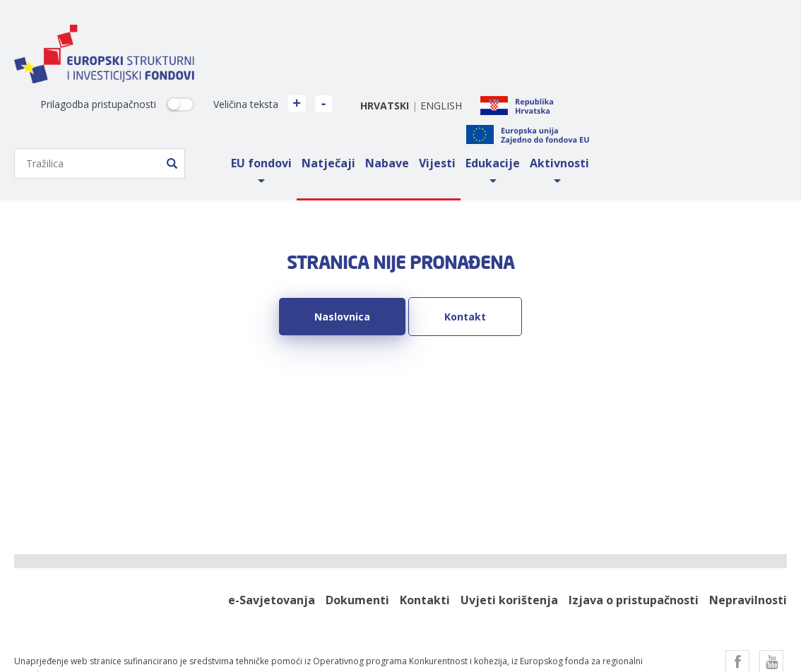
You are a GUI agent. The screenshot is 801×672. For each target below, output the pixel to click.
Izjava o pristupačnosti (634, 533)
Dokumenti (357, 533)
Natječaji (526, 96)
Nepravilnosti (748, 533)
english (639, 38)
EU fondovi (459, 96)
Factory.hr (375, 641)
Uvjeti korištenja (509, 533)
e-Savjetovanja (272, 533)
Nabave (585, 96)
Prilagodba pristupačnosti (296, 38)
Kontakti (425, 533)
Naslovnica (342, 250)
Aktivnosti (757, 96)
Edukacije (690, 96)
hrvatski (582, 38)
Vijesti (635, 96)
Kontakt (465, 250)
